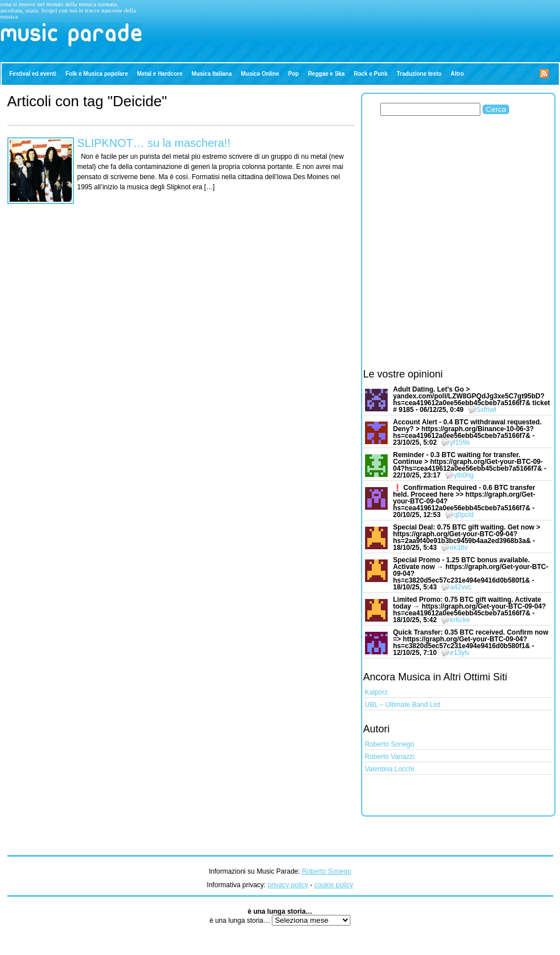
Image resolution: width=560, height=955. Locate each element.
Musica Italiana (212, 74)
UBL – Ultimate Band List (403, 705)
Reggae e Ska (326, 74)
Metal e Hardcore (160, 74)
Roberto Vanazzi (390, 757)
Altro (457, 74)
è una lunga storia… (241, 921)
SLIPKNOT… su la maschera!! (154, 143)
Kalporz (377, 692)
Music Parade (22, 49)
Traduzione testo (419, 74)
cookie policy (334, 885)
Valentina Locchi (390, 769)
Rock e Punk (371, 74)
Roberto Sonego (390, 744)
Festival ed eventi (33, 74)
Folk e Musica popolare (97, 74)
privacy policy (288, 885)
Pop (294, 74)
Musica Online (260, 74)
